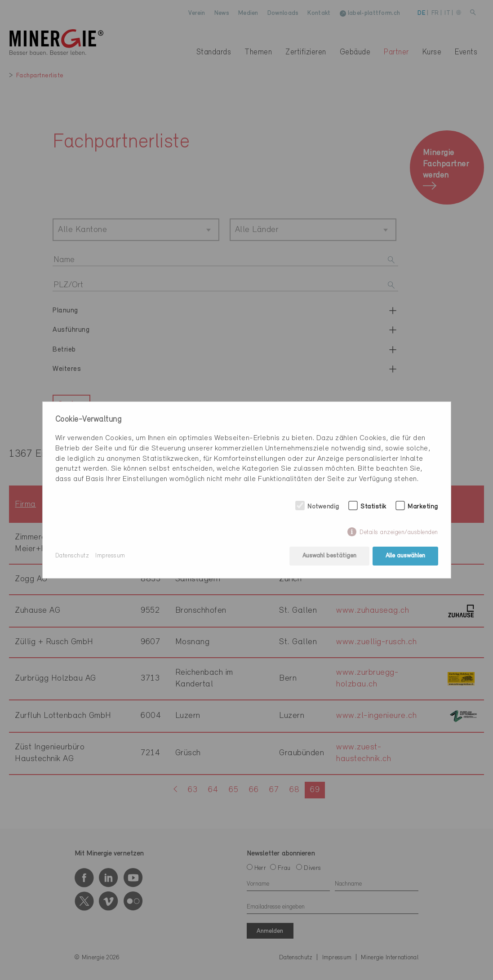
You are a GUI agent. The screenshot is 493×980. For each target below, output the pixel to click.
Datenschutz (72, 556)
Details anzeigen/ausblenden (399, 532)
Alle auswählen (405, 556)
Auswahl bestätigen (329, 556)
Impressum (110, 556)
